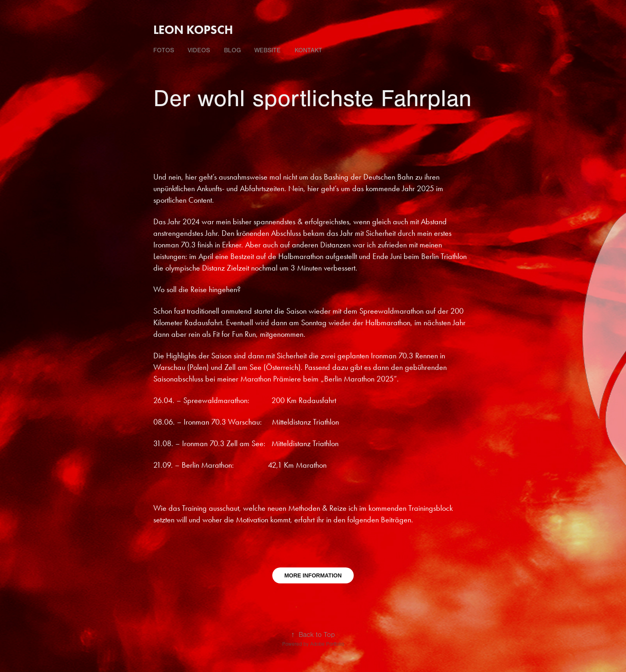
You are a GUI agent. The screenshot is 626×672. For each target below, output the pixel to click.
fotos (164, 50)
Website (267, 50)
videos (199, 50)
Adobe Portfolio (327, 644)
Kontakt (308, 50)
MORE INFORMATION (313, 575)
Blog (232, 50)
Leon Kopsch (193, 30)
